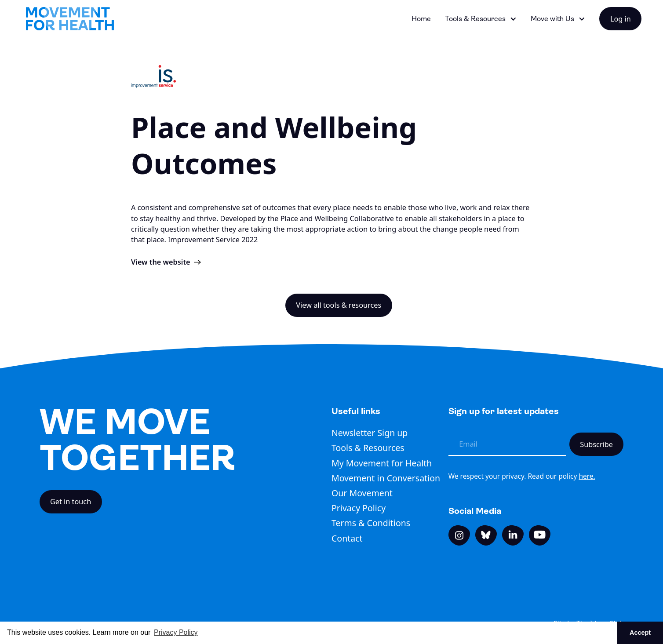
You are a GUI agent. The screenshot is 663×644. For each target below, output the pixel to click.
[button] (481, 19)
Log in (621, 19)
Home (421, 19)
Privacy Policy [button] (176, 632)
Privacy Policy (359, 508)
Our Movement (362, 493)
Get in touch (71, 502)
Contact (347, 538)
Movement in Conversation (386, 478)
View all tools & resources (339, 305)
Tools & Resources (368, 448)
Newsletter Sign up (370, 433)
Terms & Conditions (371, 523)
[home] (70, 19)
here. (587, 476)
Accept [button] (640, 633)
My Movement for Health (382, 463)
